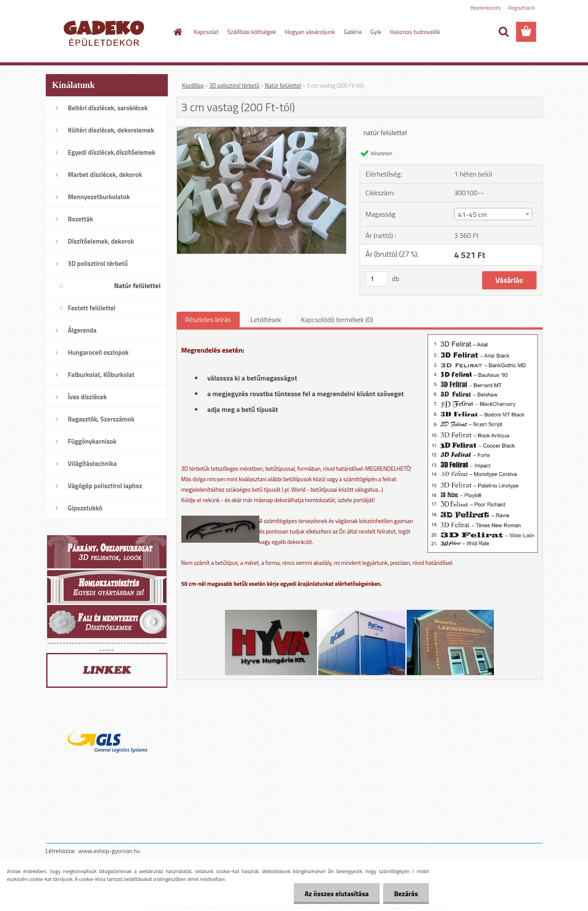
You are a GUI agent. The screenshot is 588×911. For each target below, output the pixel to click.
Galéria (353, 32)
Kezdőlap (193, 85)
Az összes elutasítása (337, 894)
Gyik (376, 32)
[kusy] (377, 279)
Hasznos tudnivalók (415, 32)
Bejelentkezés (486, 8)
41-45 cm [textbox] (473, 214)
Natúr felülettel (283, 85)
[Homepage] (177, 32)
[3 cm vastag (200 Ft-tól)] (262, 130)
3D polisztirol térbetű (234, 85)
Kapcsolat (206, 32)
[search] (503, 32)
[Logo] (106, 32)
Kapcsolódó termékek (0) (337, 320)
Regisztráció (522, 8)
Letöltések (266, 320)
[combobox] (493, 214)
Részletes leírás (208, 320)
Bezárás (406, 894)
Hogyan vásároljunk (310, 32)
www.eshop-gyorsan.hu (109, 851)
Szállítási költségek (252, 32)
